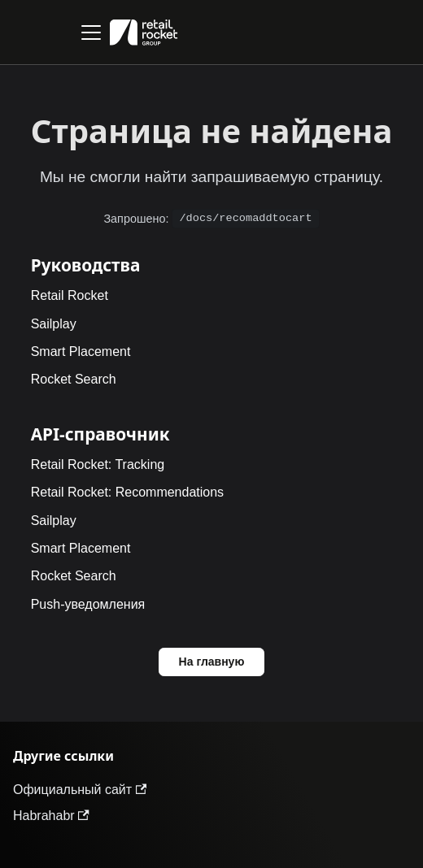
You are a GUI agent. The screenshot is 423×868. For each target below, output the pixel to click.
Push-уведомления (88, 604)
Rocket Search (74, 379)
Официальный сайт (80, 790)
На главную (212, 662)
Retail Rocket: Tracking (98, 464)
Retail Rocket (70, 295)
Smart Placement (81, 352)
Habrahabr (51, 816)
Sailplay (54, 324)
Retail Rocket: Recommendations (127, 492)
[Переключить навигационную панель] (91, 33)
